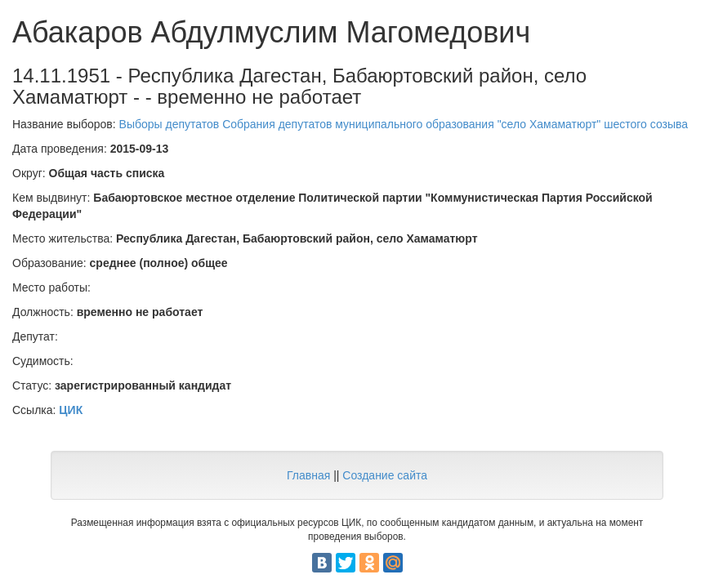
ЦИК (71, 410)
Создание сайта (385, 475)
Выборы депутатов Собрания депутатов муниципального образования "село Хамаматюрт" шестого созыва (404, 124)
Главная (308, 475)
